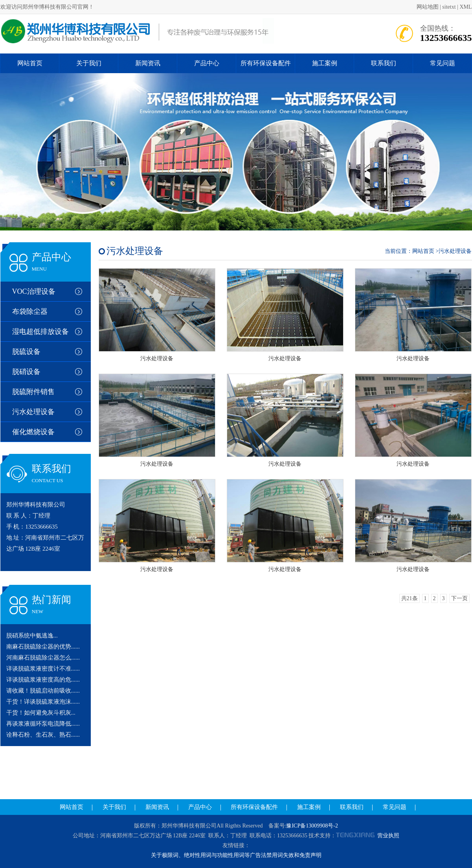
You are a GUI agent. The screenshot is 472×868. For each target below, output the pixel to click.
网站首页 (30, 63)
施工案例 (325, 63)
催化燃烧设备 (33, 432)
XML (466, 7)
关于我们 (89, 63)
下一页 (459, 598)
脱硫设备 (26, 352)
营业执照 (388, 836)
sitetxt (449, 7)
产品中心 (207, 63)
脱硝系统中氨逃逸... (32, 636)
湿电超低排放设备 (40, 332)
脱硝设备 (26, 372)
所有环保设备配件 (266, 63)
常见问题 (443, 63)
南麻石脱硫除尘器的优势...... (43, 647)
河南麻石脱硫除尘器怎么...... (43, 658)
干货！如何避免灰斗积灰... (41, 713)
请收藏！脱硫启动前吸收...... (43, 691)
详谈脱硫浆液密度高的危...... (43, 680)
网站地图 (428, 7)
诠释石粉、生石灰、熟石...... (43, 735)
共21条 (410, 598)
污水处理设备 (33, 412)
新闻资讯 (148, 63)
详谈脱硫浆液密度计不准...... (43, 669)
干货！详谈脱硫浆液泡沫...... (43, 702)
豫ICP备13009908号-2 (312, 826)
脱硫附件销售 (33, 392)
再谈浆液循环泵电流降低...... (43, 724)
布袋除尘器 (30, 311)
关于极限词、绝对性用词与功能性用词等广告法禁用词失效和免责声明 (236, 855)
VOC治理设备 (34, 291)
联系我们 (384, 63)
